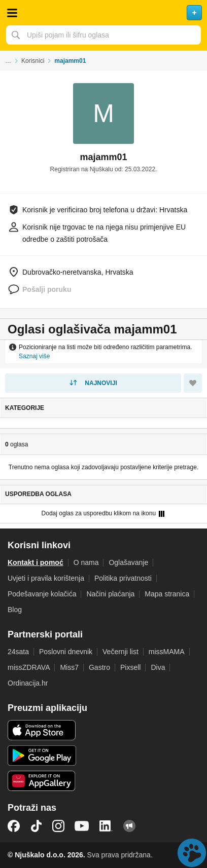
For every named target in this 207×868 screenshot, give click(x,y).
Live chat (192, 853)
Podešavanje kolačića (42, 594)
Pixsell (130, 667)
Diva (158, 667)
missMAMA (167, 652)
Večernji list (120, 652)
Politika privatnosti (123, 578)
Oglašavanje (128, 562)
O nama (86, 562)
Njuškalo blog (129, 826)
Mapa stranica (167, 594)
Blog (15, 610)
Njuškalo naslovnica (103, 13)
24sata (18, 652)
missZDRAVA (29, 667)
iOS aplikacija (42, 730)
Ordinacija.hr (28, 683)
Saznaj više (34, 356)
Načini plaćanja (110, 594)
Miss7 (69, 667)
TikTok (36, 826)
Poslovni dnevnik (66, 652)
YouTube (82, 826)
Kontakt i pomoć (36, 562)
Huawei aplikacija (42, 781)
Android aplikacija (42, 756)
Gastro (99, 667)
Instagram (58, 826)
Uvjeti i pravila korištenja (46, 578)
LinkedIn (106, 826)
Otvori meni (12, 13)
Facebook (14, 826)
